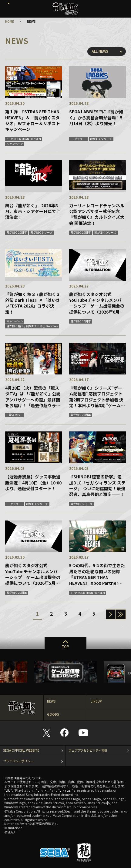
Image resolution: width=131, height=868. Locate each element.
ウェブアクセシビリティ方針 (88, 750)
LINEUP (96, 701)
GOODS (53, 714)
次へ (111, 615)
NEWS (51, 701)
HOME (10, 21)
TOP (65, 647)
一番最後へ (121, 615)
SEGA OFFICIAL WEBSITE (21, 750)
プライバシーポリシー (18, 761)
